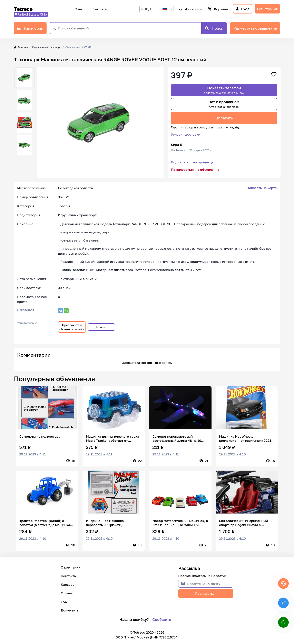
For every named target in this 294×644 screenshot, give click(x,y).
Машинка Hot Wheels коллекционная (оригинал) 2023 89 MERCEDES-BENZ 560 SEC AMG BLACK (246, 438)
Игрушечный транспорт (47, 47)
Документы (70, 610)
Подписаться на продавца (192, 162)
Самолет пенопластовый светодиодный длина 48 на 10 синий (177, 438)
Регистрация (267, 9)
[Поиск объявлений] (130, 28)
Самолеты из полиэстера (40, 436)
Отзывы (67, 593)
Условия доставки (186, 134)
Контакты (99, 9)
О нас (79, 9)
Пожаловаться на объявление (195, 170)
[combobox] (149, 9)
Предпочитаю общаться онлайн (72, 327)
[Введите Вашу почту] (210, 584)
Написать (101, 327)
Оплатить (224, 118)
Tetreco (23, 9)
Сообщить (162, 619)
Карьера (68, 584)
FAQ (64, 602)
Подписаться (206, 593)
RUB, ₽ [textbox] (147, 9)
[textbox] (167, 9)
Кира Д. (177, 145)
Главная (21, 47)
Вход (243, 9)
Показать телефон (224, 90)
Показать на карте (262, 188)
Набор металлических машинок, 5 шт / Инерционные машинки (180, 523)
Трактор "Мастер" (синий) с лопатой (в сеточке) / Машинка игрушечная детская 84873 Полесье (45, 523)
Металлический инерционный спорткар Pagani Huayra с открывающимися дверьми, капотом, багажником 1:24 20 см (246, 523)
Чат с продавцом (224, 104)
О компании (71, 567)
